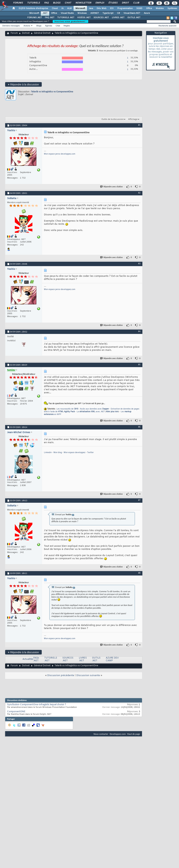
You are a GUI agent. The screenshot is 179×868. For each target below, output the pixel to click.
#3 (139, 264)
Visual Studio (67, 13)
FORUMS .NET (35, 18)
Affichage (133, 119)
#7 (139, 500)
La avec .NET (91, 412)
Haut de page (134, 734)
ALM (69, 8)
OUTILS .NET (134, 18)
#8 (139, 573)
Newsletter (83, 3)
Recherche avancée (167, 26)
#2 (139, 193)
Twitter (90, 453)
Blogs (57, 3)
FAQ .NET (50, 18)
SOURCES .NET (101, 18)
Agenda (49, 26)
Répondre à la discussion (23, 84)
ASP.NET (95, 13)
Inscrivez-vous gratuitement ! (70, 21)
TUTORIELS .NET (66, 18)
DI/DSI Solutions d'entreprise (33, 8)
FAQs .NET (36, 659)
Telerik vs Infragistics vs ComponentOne (52, 92)
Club (136, 3)
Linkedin (48, 453)
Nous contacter (101, 734)
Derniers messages (11, 26)
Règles (67, 26)
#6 (139, 427)
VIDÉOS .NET (84, 18)
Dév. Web (101, 8)
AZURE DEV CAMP (112, 659)
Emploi (100, 3)
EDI (112, 8)
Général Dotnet (42, 33)
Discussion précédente (61, 675)
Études (113, 3)
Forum (14, 33)
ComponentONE (16, 712)
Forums (18, 3)
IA (62, 8)
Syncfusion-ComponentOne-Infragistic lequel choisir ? (37, 705)
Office (149, 8)
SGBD (139, 8)
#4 (139, 331)
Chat (68, 3)
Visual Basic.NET (132, 13)
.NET (45, 13)
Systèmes (172, 8)
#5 (139, 365)
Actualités (28, 659)
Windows (82, 13)
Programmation (125, 8)
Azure (147, 13)
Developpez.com (118, 734)
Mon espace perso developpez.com (60, 154)
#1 (139, 125)
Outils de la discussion (113, 119)
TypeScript (108, 13)
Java (91, 8)
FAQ (46, 3)
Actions (27, 26)
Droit (125, 3)
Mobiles (160, 8)
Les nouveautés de (67, 409)
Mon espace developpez (74, 453)
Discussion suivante (88, 675)
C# (118, 13)
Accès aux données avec (94, 409)
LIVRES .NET (118, 18)
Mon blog (58, 453)
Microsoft (80, 8)
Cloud (55, 8)
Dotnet (26, 33)
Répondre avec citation (112, 187)
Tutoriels (33, 3)
